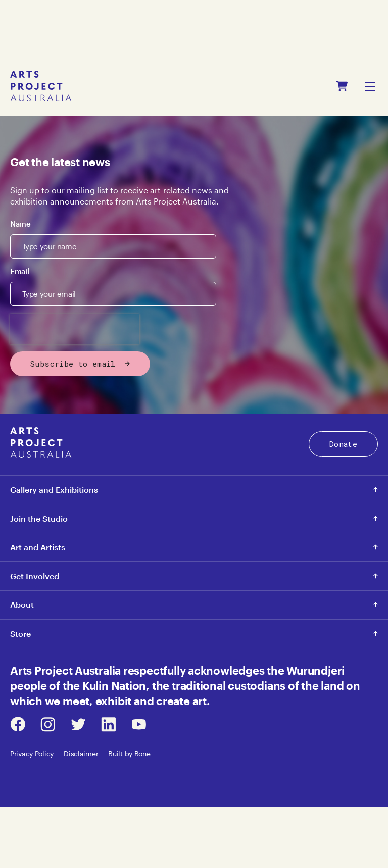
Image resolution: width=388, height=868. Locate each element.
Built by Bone (129, 754)
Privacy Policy (32, 754)
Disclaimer (81, 754)
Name (20, 224)
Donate (343, 444)
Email (19, 271)
